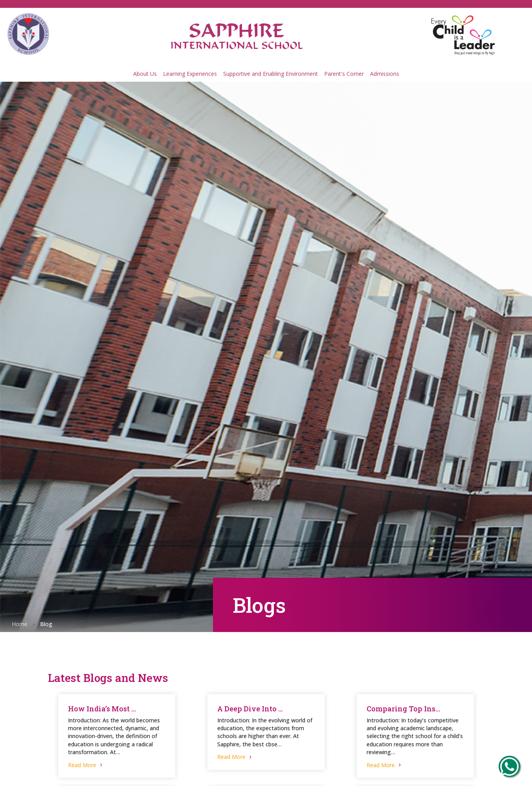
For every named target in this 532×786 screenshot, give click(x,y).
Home (20, 624)
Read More (86, 765)
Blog (46, 624)
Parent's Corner (344, 74)
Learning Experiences (190, 74)
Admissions (385, 74)
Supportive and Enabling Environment (271, 74)
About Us (145, 74)
